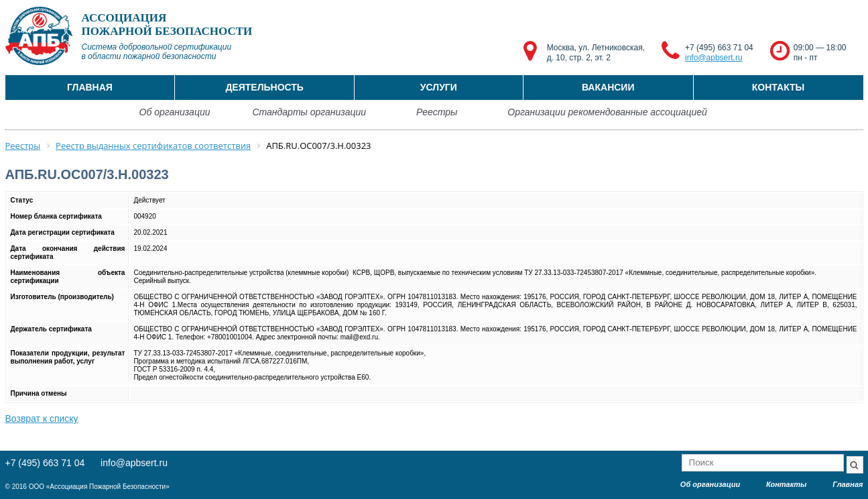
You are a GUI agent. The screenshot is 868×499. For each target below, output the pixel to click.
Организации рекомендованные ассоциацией (607, 112)
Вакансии (608, 87)
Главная (90, 87)
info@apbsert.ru (714, 58)
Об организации (175, 112)
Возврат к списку (42, 419)
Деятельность (264, 87)
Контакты (778, 87)
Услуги (439, 87)
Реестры (437, 112)
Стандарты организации (309, 112)
